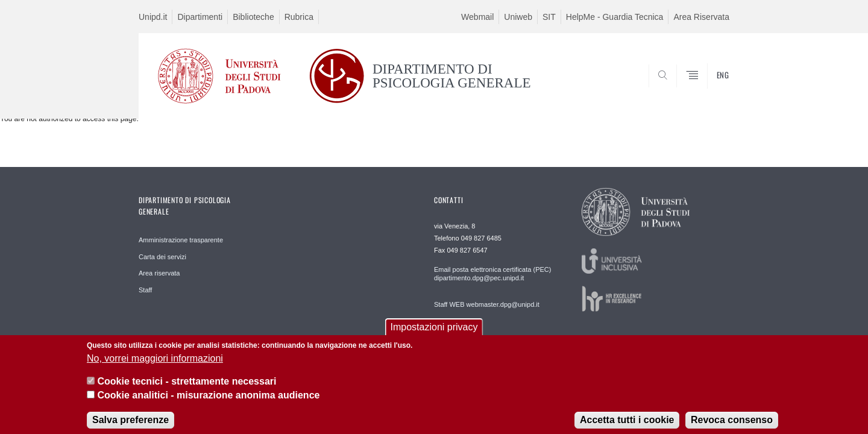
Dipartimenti (200, 17)
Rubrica (299, 17)
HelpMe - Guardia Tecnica (615, 17)
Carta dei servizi (162, 257)
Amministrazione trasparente (181, 240)
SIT (549, 17)
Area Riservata (701, 17)
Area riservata (159, 273)
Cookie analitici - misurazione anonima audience (208, 401)
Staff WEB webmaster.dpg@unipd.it (487, 304)
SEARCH (708, 89)
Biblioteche (253, 17)
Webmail (477, 17)
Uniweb (518, 17)
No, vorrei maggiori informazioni (155, 364)
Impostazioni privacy (434, 334)
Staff (145, 290)
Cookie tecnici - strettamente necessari (187, 387)
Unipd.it (153, 17)
